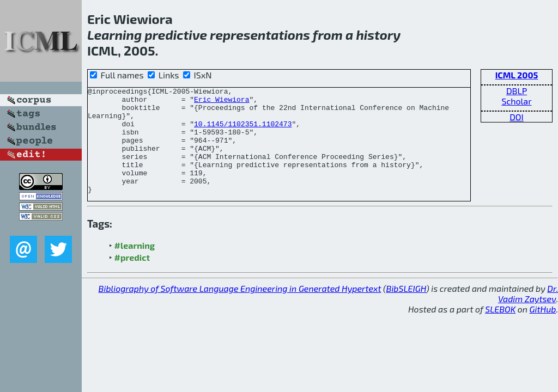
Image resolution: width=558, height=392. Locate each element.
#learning (135, 267)
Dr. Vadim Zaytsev (528, 315)
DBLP (517, 91)
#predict (132, 278)
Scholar (516, 101)
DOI (517, 117)
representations (260, 35)
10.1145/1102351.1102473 (243, 132)
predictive (176, 35)
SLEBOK (500, 330)
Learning (114, 35)
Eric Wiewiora (222, 102)
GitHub (543, 330)
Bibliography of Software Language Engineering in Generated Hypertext (240, 310)
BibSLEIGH (406, 310)
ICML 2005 (517, 75)
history (378, 35)
